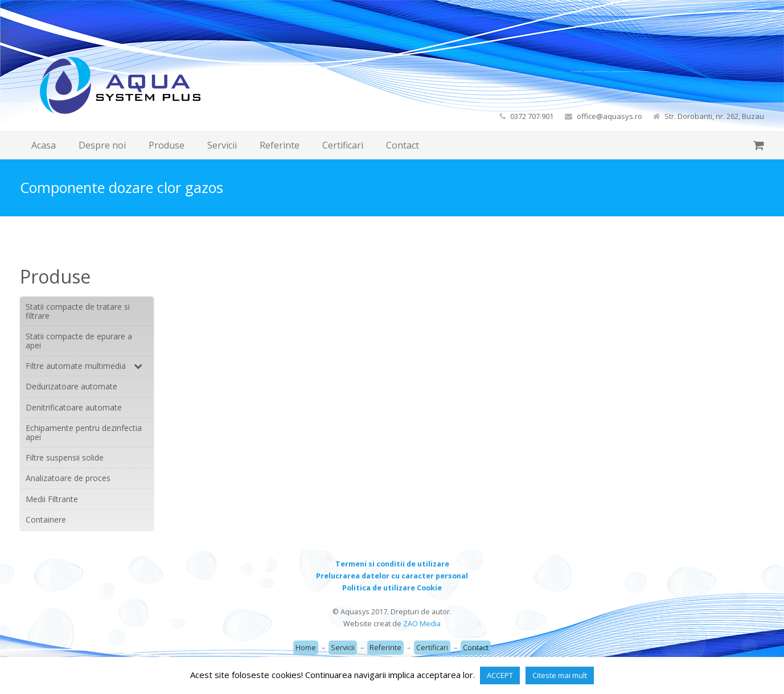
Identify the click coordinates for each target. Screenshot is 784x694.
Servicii (343, 648)
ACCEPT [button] (500, 675)
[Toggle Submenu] (134, 366)
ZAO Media (422, 624)
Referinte (385, 648)
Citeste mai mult (560, 675)
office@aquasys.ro (609, 116)
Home (306, 648)
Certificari (432, 648)
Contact (476, 648)
